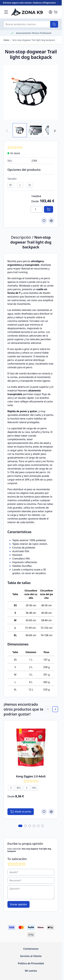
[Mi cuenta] (51, 12)
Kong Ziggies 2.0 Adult (31, 776)
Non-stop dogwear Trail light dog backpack (34, 40)
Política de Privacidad (31, 963)
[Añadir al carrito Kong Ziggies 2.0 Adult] (21, 812)
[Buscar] (54, 24)
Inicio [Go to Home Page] (6, 40)
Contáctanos (31, 949)
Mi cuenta (31, 971)
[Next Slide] (55, 709)
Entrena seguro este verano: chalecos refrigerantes (31, 3)
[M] (10, 185)
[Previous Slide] (48, 709)
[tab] (20, 826)
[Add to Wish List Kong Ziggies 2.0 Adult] (44, 812)
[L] (20, 185)
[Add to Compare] (51, 221)
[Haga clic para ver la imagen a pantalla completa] (31, 92)
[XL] (30, 185)
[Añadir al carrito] (49, 209)
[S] (11, 787)
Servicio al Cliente (31, 956)
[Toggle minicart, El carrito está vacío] (56, 12)
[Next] (55, 131)
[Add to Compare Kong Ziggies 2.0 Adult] (51, 812)
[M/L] (19, 787)
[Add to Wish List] (44, 221)
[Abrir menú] (6, 12)
